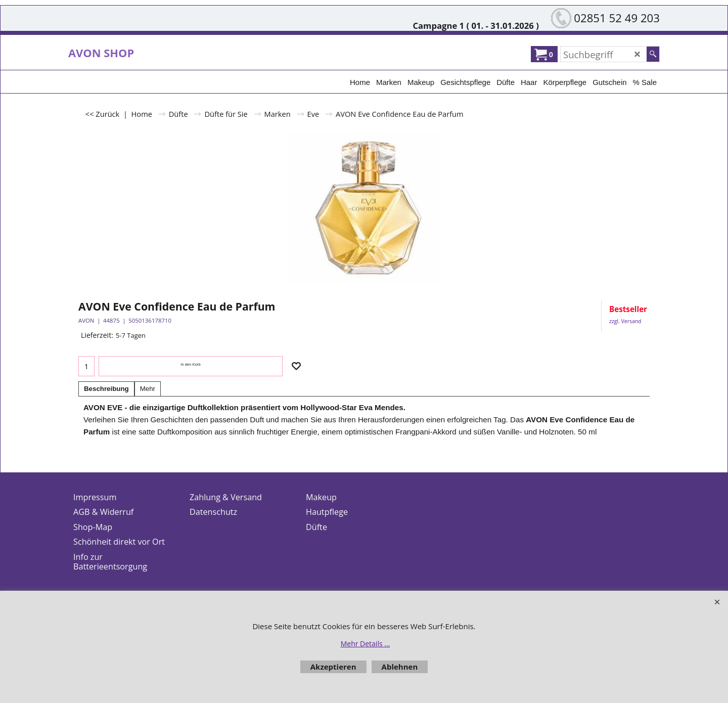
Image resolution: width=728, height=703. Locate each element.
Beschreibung (106, 389)
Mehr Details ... (366, 644)
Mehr (148, 389)
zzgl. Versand (625, 321)
